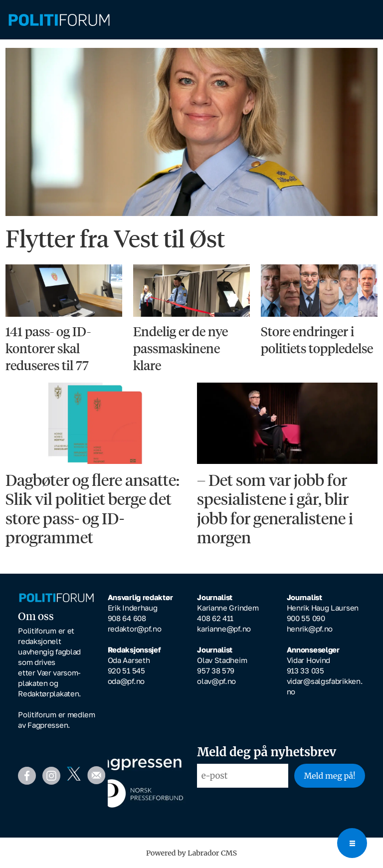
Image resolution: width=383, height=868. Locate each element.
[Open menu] (352, 843)
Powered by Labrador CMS (191, 853)
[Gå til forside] (59, 20)
